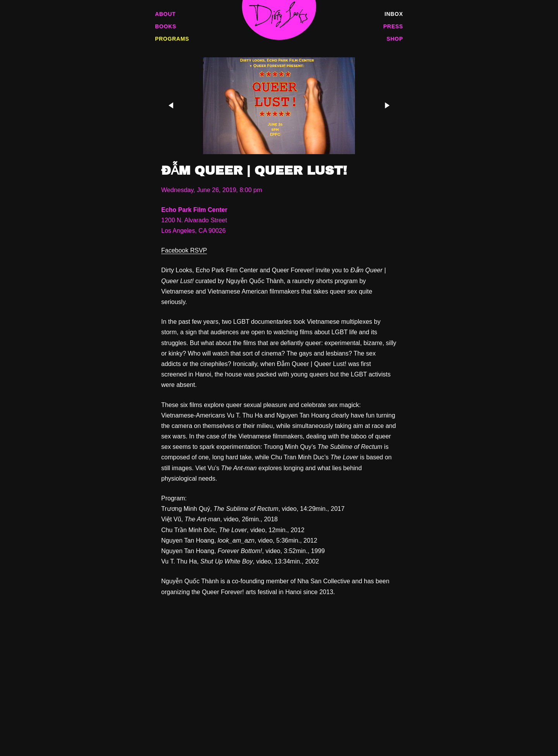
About (165, 14)
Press (393, 26)
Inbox (394, 14)
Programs (172, 39)
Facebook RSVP (184, 250)
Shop (395, 39)
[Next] (384, 106)
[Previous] (174, 106)
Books (166, 26)
